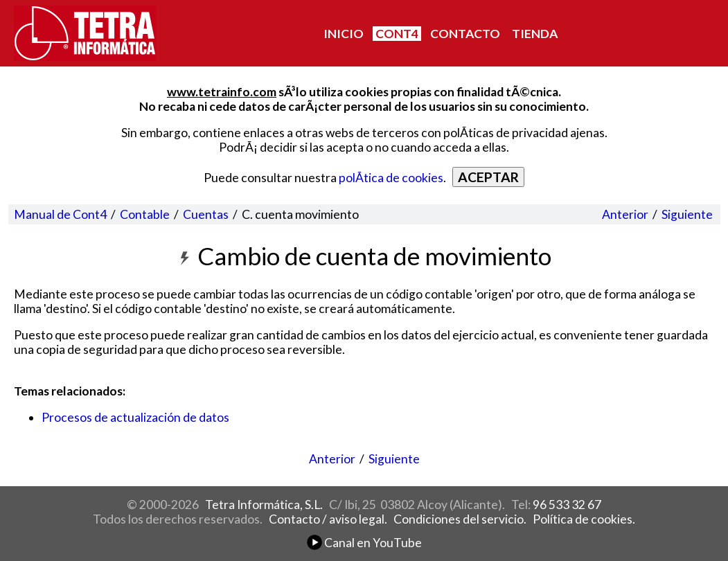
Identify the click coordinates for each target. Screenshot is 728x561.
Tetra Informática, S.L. (264, 505)
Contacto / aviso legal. (328, 519)
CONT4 (397, 34)
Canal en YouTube (364, 543)
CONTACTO (465, 34)
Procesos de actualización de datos (135, 417)
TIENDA (535, 34)
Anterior (625, 214)
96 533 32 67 (567, 505)
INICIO (344, 34)
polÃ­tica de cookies (391, 178)
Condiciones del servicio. (460, 519)
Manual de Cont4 (60, 214)
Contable (145, 214)
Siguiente (687, 214)
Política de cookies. (584, 519)
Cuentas (206, 214)
